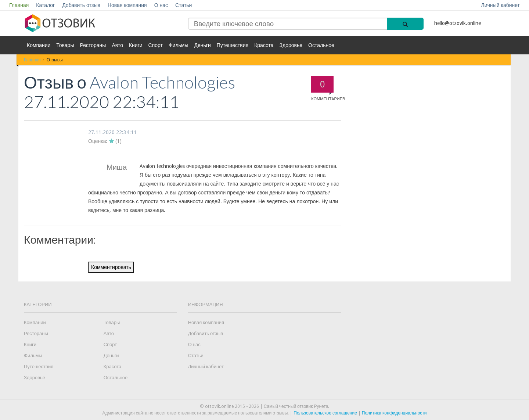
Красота (264, 45)
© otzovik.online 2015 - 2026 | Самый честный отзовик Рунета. (265, 406)
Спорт (156, 45)
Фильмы (179, 45)
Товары (65, 45)
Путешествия (233, 45)
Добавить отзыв (81, 5)
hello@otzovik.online (458, 23)
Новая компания (127, 5)
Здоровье (291, 45)
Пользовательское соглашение (326, 413)
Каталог (45, 5)
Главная (19, 5)
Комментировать (111, 267)
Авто (117, 45)
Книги (136, 45)
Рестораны (93, 45)
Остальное (321, 45)
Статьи (183, 5)
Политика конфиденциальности (394, 413)
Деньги (203, 45)
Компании (39, 45)
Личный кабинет (501, 5)
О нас (161, 5)
